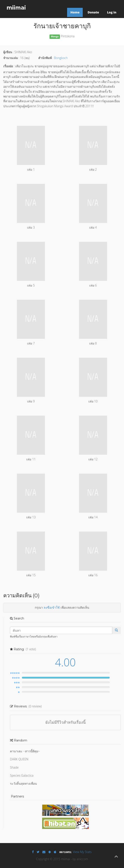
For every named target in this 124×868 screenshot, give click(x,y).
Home (75, 12)
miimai (16, 8)
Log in (112, 12)
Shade (14, 767)
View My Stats (82, 852)
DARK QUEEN (19, 759)
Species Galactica (22, 775)
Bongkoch (61, 58)
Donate (93, 12)
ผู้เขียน (8, 52)
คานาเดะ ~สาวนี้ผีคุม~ (25, 751)
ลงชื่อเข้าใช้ (52, 607)
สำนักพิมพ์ (45, 58)
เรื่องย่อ (8, 66)
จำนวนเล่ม (11, 58)
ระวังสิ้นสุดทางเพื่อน (23, 783)
